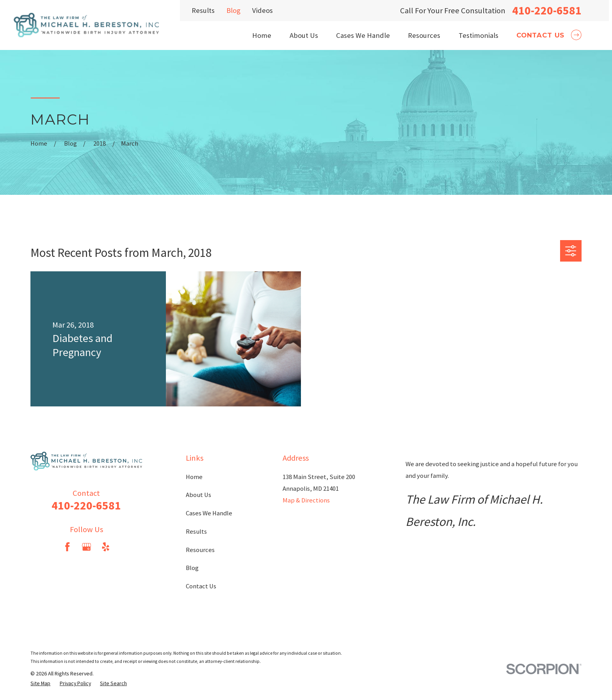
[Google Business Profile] (86, 547)
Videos (262, 10)
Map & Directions (306, 500)
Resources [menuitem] (424, 35)
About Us (198, 495)
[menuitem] (40, 683)
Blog (233, 10)
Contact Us (201, 586)
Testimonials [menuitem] (479, 35)
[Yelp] (106, 547)
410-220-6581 (547, 11)
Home (194, 477)
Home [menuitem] (262, 35)
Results (203, 10)
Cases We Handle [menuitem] (363, 35)
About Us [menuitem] (304, 35)
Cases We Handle (209, 513)
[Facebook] (67, 547)
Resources (200, 550)
